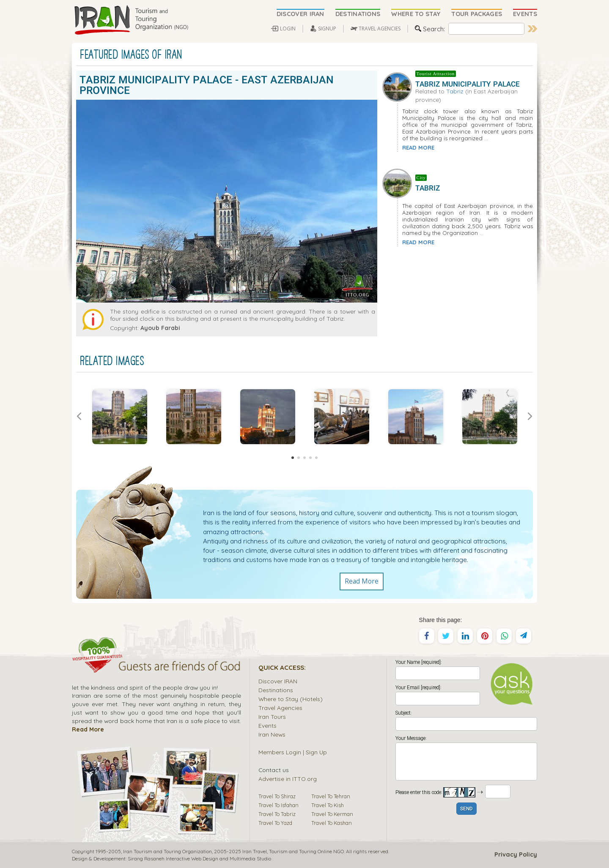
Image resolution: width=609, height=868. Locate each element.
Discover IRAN (278, 681)
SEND (466, 809)
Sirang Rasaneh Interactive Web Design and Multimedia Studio (199, 858)
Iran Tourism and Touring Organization (167, 851)
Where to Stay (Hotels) (291, 699)
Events (267, 725)
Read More (362, 581)
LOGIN (288, 29)
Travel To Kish (328, 805)
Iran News (272, 734)
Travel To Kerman (332, 814)
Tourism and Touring (293, 851)
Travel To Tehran (331, 796)
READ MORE (418, 147)
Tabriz (455, 91)
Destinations (276, 690)
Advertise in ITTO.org (288, 779)
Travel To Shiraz (277, 796)
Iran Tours (272, 717)
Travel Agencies (280, 708)
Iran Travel (255, 851)
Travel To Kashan (332, 823)
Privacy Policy (516, 854)
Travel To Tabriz (277, 814)
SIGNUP (327, 29)
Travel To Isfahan (278, 805)
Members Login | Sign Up (293, 752)
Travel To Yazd (275, 823)
